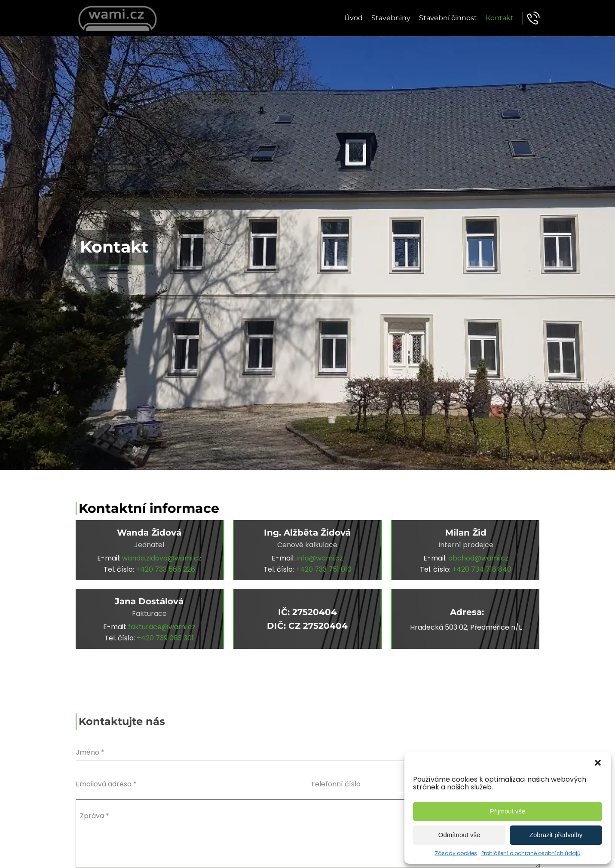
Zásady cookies (456, 853)
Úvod (353, 18)
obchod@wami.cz (478, 558)
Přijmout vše (508, 811)
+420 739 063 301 (165, 638)
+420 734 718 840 (482, 569)
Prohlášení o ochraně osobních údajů (531, 853)
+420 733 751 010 (324, 569)
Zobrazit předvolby (556, 835)
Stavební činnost (448, 18)
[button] (598, 763)
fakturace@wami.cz (162, 627)
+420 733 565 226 (165, 569)
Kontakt (500, 18)
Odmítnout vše (459, 835)
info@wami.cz (320, 558)
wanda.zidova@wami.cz (162, 558)
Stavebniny (391, 18)
